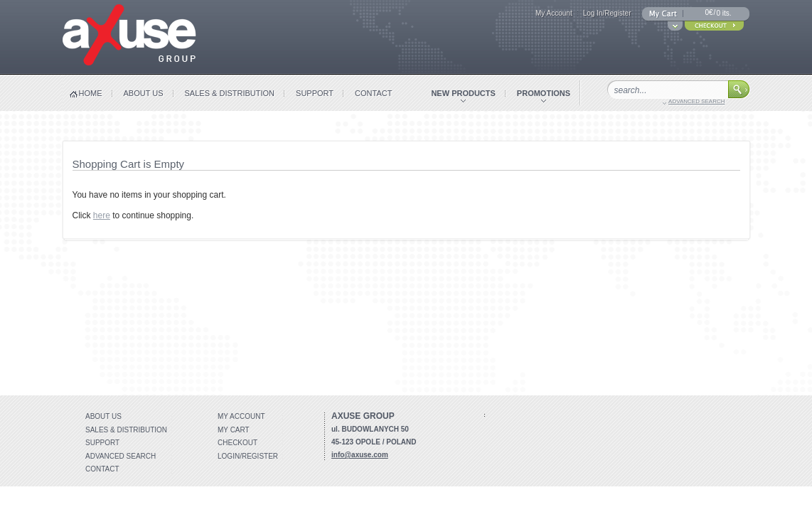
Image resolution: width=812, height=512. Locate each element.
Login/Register (248, 456)
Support (102, 443)
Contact (102, 469)
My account (241, 416)
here (102, 215)
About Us (103, 416)
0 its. (723, 13)
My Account (554, 13)
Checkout (237, 443)
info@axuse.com (360, 455)
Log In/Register (607, 13)
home (91, 93)
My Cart (234, 430)
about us (144, 93)
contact (373, 93)
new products (463, 93)
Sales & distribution (126, 430)
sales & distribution (230, 93)
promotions (544, 93)
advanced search (696, 101)
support (315, 93)
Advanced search (121, 456)
